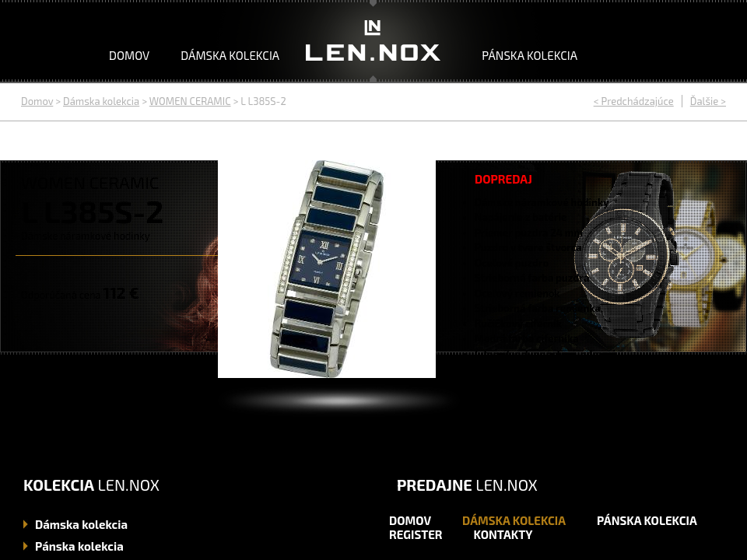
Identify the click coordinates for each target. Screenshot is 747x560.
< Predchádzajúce (634, 101)
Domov (129, 55)
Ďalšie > (708, 101)
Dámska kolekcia (230, 55)
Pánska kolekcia (530, 55)
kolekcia (81, 524)
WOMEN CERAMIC (190, 101)
